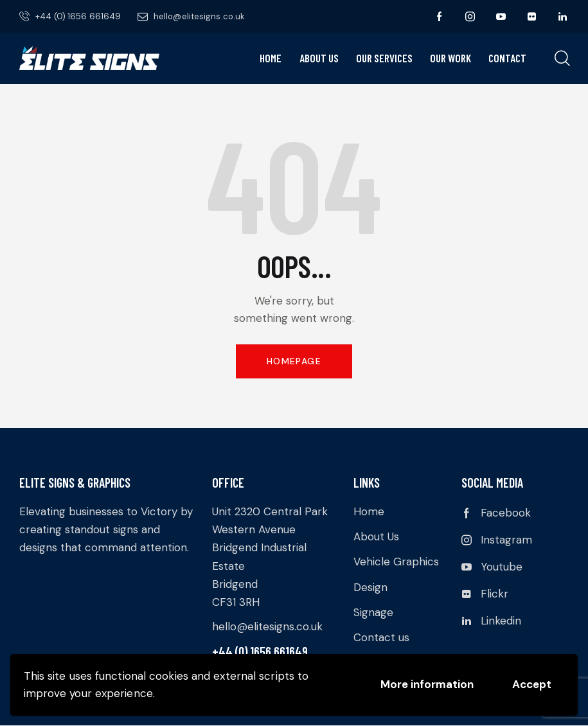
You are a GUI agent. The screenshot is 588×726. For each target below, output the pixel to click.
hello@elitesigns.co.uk (267, 626)
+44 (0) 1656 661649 (260, 651)
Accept (532, 684)
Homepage (294, 361)
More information (427, 684)
